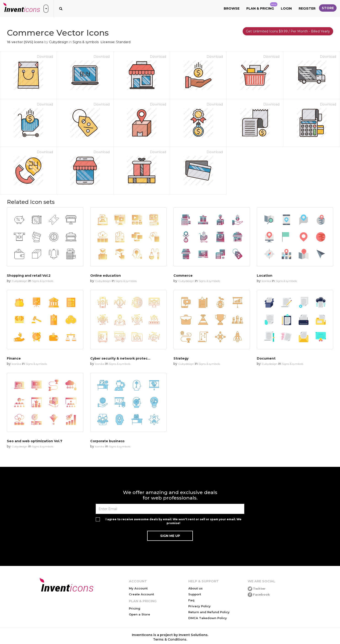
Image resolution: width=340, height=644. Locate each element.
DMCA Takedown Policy (208, 618)
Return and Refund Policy (209, 612)
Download (45, 57)
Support (195, 594)
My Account (138, 588)
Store (328, 8)
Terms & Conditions (170, 639)
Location (265, 276)
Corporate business (107, 441)
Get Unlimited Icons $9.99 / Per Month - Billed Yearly (288, 31)
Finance (14, 358)
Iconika (266, 281)
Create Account (141, 594)
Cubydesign (59, 42)
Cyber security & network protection (122, 358)
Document (266, 358)
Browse (232, 8)
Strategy (181, 358)
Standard (123, 42)
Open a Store (139, 614)
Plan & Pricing (262, 6)
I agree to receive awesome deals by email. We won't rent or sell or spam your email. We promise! (174, 521)
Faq (191, 600)
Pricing (135, 608)
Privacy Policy (199, 606)
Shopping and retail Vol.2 (29, 276)
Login (286, 8)
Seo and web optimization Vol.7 (35, 441)
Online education (106, 276)
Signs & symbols (86, 42)
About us (195, 588)
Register (307, 8)
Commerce (183, 276)
